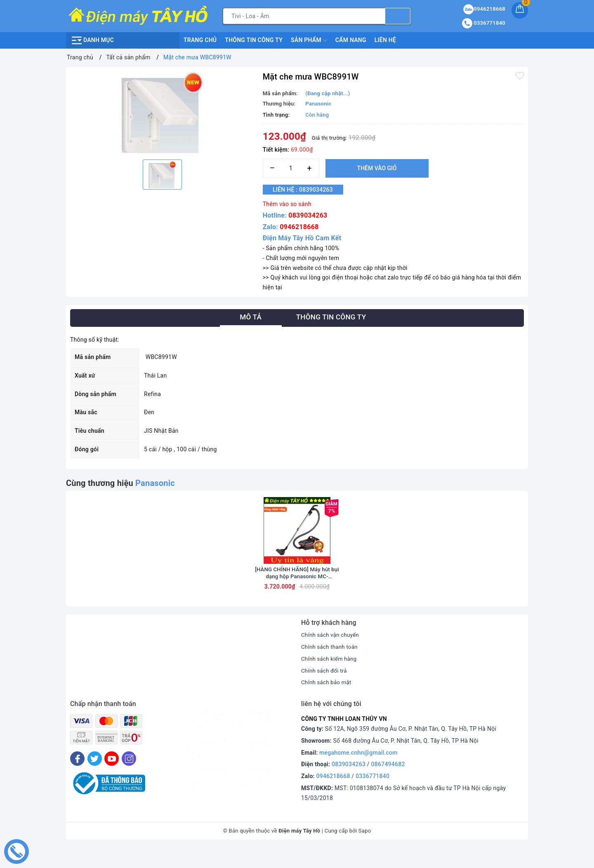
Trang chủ (200, 40)
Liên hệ (385, 40)
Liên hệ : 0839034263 (308, 190)
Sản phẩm (309, 40)
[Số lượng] (291, 168)
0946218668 (299, 227)
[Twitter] (95, 779)
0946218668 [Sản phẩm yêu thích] (484, 9)
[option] (162, 112)
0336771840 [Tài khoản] (484, 23)
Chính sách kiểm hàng (330, 679)
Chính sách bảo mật (328, 703)
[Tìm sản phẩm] (304, 16)
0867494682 (388, 785)
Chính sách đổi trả (325, 691)
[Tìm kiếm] (398, 16)
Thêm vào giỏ (377, 168)
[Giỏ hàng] (520, 10)
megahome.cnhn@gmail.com (358, 773)
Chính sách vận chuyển (332, 655)
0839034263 (308, 215)
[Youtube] (112, 779)
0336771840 (372, 796)
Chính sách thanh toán (331, 667)
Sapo (365, 851)
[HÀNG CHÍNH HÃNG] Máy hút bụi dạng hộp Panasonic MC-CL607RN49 (297, 593)
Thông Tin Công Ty (254, 40)
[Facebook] (77, 779)
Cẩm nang (351, 40)
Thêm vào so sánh (287, 204)
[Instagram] (129, 779)
